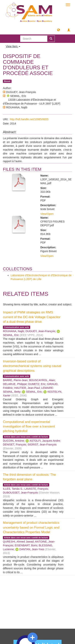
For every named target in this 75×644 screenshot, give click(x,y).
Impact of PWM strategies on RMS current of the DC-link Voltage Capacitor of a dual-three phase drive (32, 317)
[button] (58, 30)
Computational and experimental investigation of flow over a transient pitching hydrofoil (29, 427)
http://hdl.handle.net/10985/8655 (29, 119)
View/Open (47, 214)
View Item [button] (13, 46)
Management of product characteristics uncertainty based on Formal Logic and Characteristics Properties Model (31, 527)
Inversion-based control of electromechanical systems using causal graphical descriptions (32, 366)
